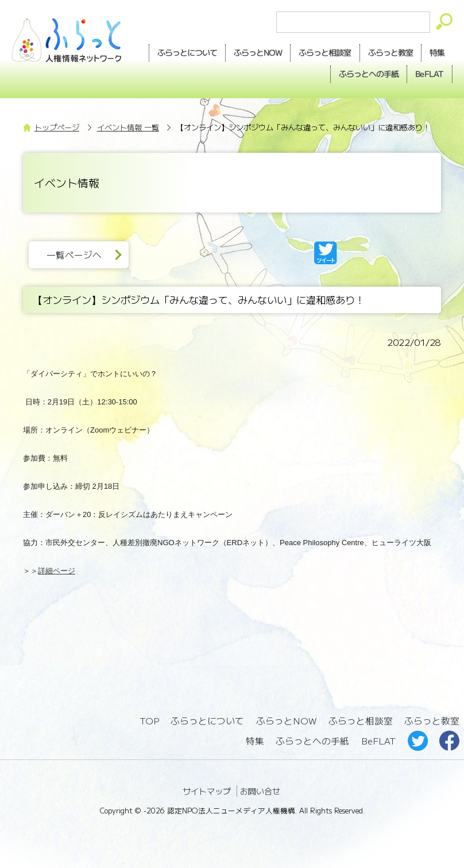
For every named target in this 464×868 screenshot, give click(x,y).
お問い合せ (260, 791)
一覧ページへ (74, 255)
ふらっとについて (187, 52)
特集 (437, 52)
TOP (149, 721)
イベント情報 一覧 (128, 127)
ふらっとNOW (286, 721)
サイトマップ (207, 791)
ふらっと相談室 (361, 721)
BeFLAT (430, 74)
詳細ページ (57, 571)
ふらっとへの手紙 (312, 741)
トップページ (57, 127)
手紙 (369, 74)
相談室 (325, 53)
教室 (390, 53)
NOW (258, 53)
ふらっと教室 (432, 721)
